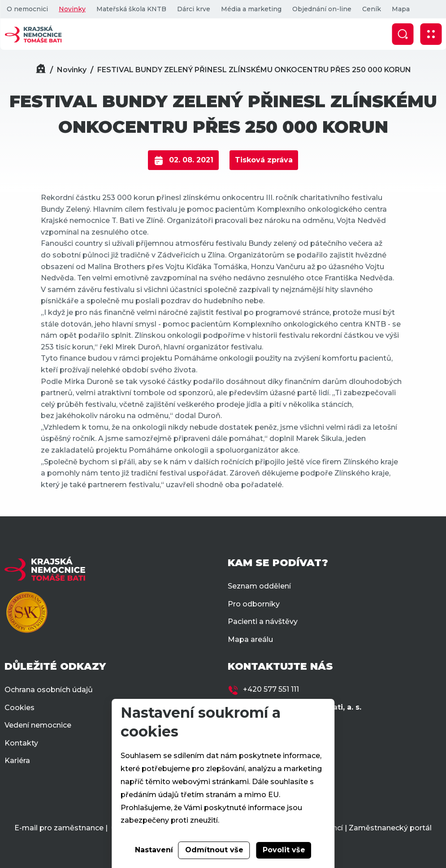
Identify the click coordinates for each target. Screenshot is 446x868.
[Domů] (41, 70)
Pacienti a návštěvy (263, 622)
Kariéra (17, 761)
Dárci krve (194, 9)
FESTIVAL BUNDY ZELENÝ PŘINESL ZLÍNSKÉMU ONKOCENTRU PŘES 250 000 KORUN (254, 70)
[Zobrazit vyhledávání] (403, 34)
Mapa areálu (250, 639)
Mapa (401, 9)
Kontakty (21, 743)
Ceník (372, 9)
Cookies (19, 708)
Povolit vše (284, 850)
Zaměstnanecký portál (390, 828)
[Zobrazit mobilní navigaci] (431, 34)
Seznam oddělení (259, 586)
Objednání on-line (322, 9)
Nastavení (154, 850)
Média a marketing (251, 9)
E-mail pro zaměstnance (59, 828)
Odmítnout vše (214, 850)
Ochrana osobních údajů (49, 690)
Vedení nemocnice (38, 725)
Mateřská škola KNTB (131, 9)
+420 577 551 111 (271, 689)
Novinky (72, 9)
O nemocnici (27, 9)
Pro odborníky (254, 604)
